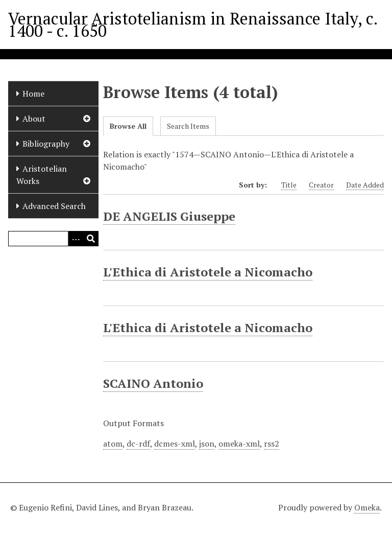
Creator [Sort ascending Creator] (321, 185)
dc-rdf (138, 444)
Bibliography (46, 144)
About (34, 119)
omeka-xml (239, 444)
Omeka (367, 507)
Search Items (188, 126)
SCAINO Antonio (153, 383)
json (207, 444)
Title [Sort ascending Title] (289, 185)
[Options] (76, 239)
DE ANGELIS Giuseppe (169, 216)
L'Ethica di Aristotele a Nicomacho (208, 272)
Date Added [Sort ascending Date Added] (365, 185)
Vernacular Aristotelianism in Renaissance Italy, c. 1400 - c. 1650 (193, 25)
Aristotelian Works (42, 175)
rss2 (272, 444)
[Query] (53, 239)
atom (113, 444)
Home (33, 94)
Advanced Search (54, 206)
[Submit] (91, 239)
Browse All (128, 126)
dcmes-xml (175, 444)
